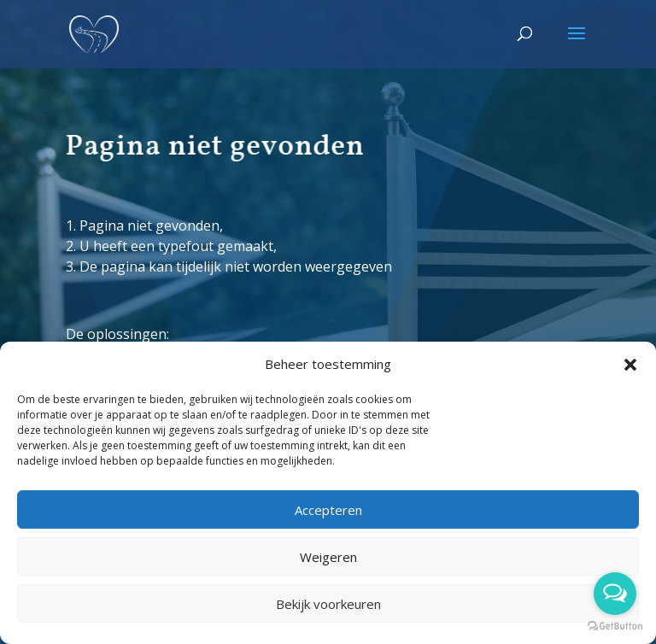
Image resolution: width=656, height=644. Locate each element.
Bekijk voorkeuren (328, 604)
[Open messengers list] (615, 594)
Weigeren (328, 557)
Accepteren (328, 510)
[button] (630, 365)
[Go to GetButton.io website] (615, 626)
